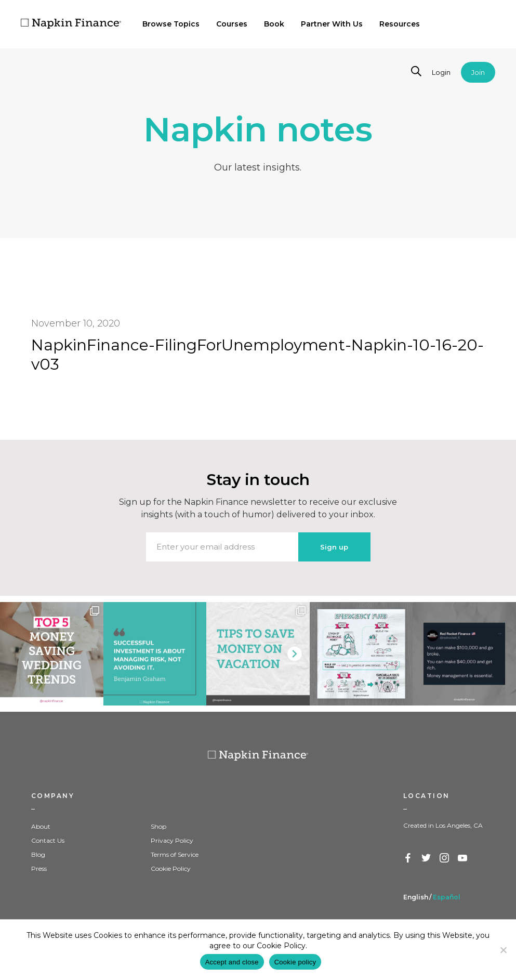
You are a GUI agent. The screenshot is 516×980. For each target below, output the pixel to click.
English (416, 897)
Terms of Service (175, 854)
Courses (232, 24)
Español (447, 897)
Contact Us (48, 840)
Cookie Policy (171, 868)
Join (478, 72)
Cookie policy (295, 962)
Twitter (427, 858)
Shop (158, 826)
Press (39, 868)
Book (274, 24)
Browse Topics (171, 24)
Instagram (445, 858)
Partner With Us (332, 24)
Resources (400, 24)
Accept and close (232, 962)
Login (441, 72)
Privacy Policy (172, 840)
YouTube (463, 858)
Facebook (408, 858)
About (41, 826)
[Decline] (503, 950)
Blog (38, 854)
